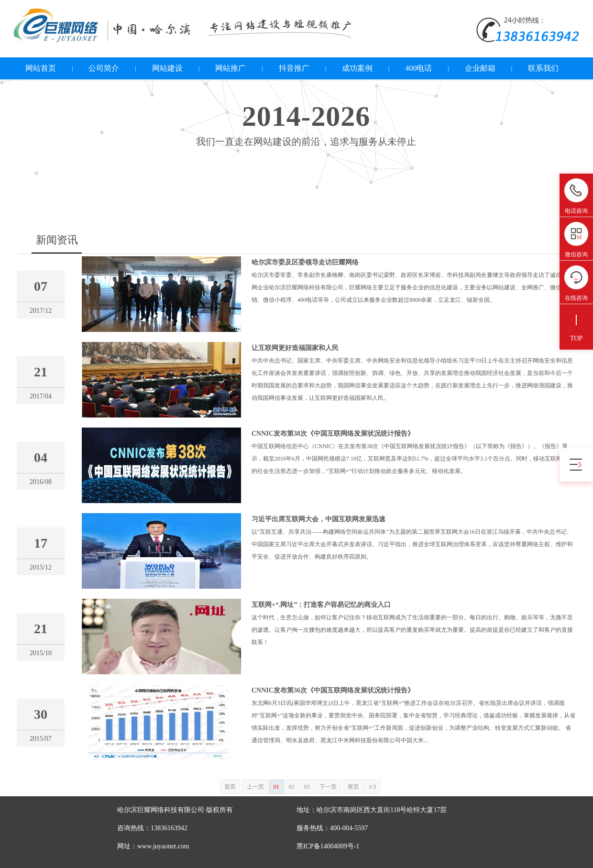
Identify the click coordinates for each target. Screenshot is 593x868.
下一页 (328, 787)
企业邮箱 (480, 68)
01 (276, 787)
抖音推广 (294, 68)
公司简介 (104, 68)
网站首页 (41, 68)
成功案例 (357, 68)
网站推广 (231, 68)
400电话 (418, 68)
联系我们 (543, 68)
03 (307, 787)
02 (292, 787)
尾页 (353, 787)
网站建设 (167, 68)
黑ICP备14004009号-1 (328, 846)
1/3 (372, 787)
